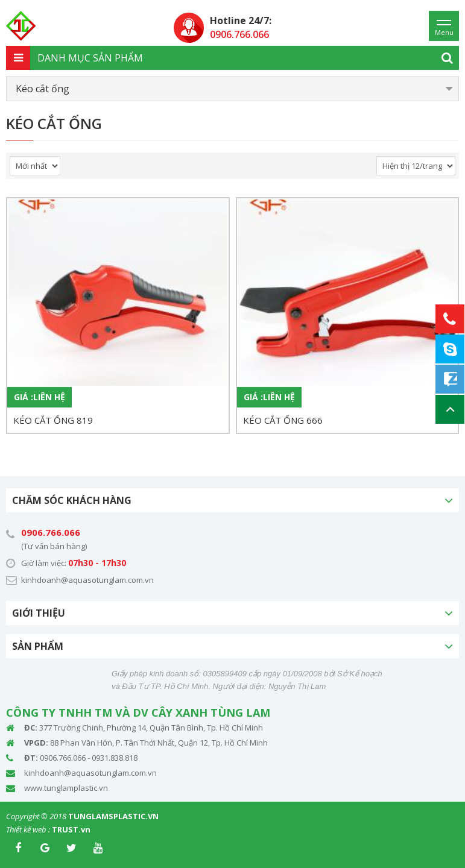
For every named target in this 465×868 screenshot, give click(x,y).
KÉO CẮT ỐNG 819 (53, 420)
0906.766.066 (51, 532)
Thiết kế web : (28, 829)
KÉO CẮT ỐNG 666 (283, 420)
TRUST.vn (71, 829)
